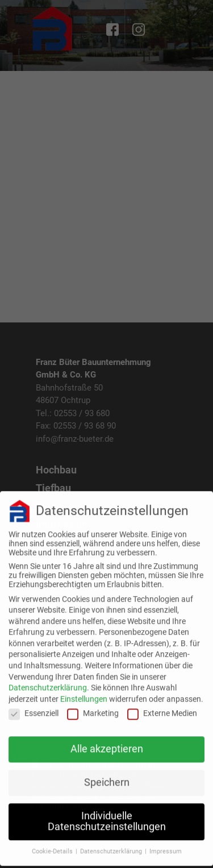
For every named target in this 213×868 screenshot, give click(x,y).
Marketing (93, 706)
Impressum (166, 844)
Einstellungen (84, 692)
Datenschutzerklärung (48, 681)
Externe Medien (162, 706)
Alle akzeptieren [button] (107, 742)
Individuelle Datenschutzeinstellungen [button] (107, 815)
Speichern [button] (107, 775)
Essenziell (34, 706)
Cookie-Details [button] (53, 844)
